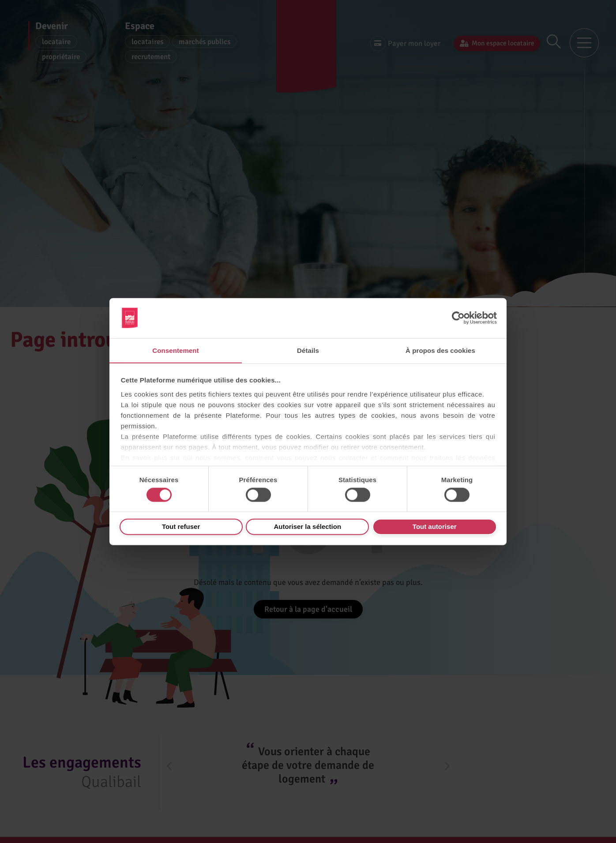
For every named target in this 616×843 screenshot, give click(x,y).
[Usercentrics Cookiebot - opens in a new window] (458, 318)
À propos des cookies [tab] (440, 350)
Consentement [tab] (175, 350)
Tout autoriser (435, 526)
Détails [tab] (308, 350)
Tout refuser (181, 526)
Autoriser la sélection (308, 526)
